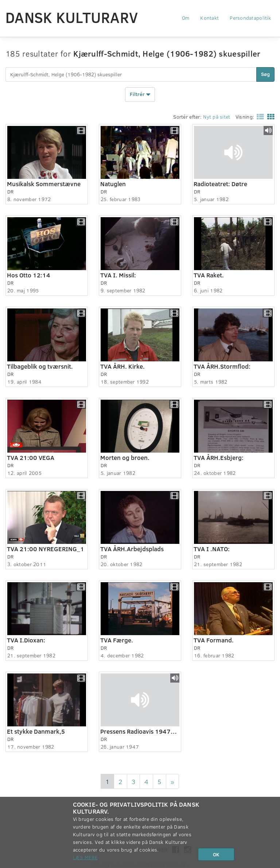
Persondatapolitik (250, 18)
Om (186, 18)
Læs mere (85, 857)
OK (216, 854)
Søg (265, 74)
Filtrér (140, 95)
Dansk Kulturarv (72, 17)
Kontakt (209, 18)
